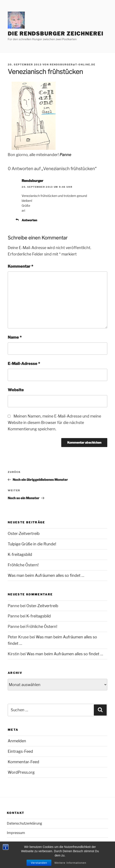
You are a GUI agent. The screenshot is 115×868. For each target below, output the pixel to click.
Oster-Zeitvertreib (24, 534)
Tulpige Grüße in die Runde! (32, 544)
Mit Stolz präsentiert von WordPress (32, 857)
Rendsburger (32, 181)
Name (15, 337)
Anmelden (17, 741)
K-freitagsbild (20, 554)
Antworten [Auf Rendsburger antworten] (29, 220)
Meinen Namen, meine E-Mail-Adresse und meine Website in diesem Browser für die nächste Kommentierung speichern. (54, 423)
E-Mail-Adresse (24, 364)
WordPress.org (21, 772)
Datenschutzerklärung (25, 823)
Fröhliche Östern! (23, 565)
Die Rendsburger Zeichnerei (56, 34)
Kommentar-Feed (23, 762)
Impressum (16, 833)
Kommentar (20, 266)
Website (16, 390)
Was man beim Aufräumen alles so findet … (46, 575)
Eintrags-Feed (20, 751)
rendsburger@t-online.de (72, 65)
